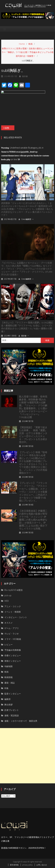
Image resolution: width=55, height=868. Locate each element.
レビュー (9, 645)
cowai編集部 (26, 219)
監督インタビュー (13, 694)
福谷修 (24, 336)
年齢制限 (9, 666)
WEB (7, 601)
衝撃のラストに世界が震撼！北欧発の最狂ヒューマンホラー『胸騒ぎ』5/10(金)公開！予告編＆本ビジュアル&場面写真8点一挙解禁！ (10, 128)
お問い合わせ (42, 865)
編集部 (7, 699)
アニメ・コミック (13, 606)
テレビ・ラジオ (12, 634)
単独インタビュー (13, 661)
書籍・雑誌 (10, 683)
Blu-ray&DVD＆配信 (13, 590)
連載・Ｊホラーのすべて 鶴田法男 (21, 721)
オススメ (9, 623)
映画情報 (9, 677)
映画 (6, 672)
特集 (6, 688)
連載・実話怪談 (12, 715)
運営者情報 (14, 865)
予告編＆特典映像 (13, 650)
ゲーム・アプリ (12, 628)
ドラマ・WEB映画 (13, 639)
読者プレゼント (12, 710)
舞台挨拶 (9, 705)
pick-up (8, 595)
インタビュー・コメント (16, 617)
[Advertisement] (27, 756)
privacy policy (27, 865)
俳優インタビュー (13, 655)
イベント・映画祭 (13, 612)
